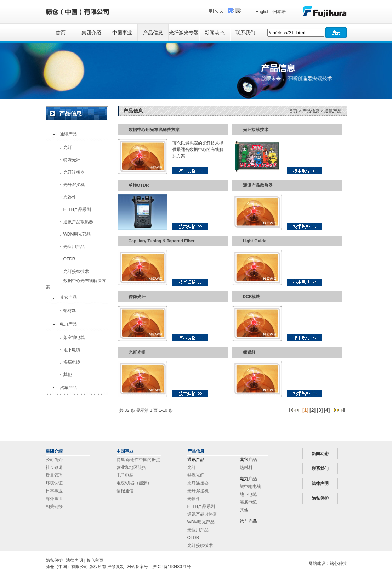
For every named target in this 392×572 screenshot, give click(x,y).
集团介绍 (91, 33)
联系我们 (245, 33)
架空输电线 (250, 487)
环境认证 (54, 483)
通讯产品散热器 (258, 185)
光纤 (192, 467)
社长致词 (54, 467)
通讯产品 (333, 111)
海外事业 (54, 499)
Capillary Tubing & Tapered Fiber (162, 241)
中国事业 (122, 33)
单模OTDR (139, 185)
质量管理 (54, 475)
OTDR (193, 538)
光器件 (194, 499)
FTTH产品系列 (201, 506)
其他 (244, 510)
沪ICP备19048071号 (172, 567)
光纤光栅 (137, 352)
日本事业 (54, 491)
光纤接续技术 (256, 130)
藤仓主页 (95, 560)
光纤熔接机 (198, 491)
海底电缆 (248, 502)
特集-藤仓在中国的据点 (138, 460)
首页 (61, 33)
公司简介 (54, 460)
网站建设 (317, 563)
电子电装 (125, 475)
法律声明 (320, 483)
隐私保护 (320, 498)
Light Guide (255, 241)
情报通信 (125, 491)
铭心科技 (338, 563)
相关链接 (54, 506)
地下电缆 (248, 494)
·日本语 (279, 12)
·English (262, 12)
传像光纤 (137, 297)
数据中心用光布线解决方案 (154, 130)
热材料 (246, 467)
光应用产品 (198, 530)
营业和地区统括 (131, 467)
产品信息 (153, 33)
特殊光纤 (196, 475)
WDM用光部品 (201, 522)
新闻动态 (215, 33)
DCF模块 (252, 297)
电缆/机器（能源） (134, 483)
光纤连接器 (198, 483)
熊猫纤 (249, 352)
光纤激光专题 (184, 33)
